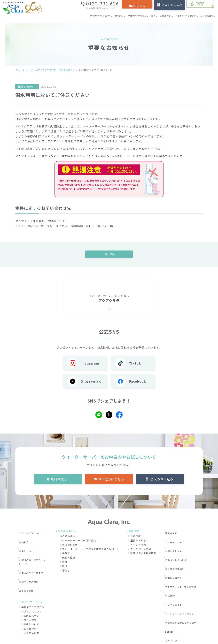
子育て (66, 554)
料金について (29, 543)
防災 (65, 567)
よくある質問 (207, 16)
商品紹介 (119, 16)
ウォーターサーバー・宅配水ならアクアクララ (126, 640)
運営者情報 (173, 532)
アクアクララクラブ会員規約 (184, 563)
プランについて (33, 586)
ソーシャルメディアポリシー (184, 579)
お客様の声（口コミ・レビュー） (34, 550)
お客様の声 (165, 16)
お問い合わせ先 (176, 543)
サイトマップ (175, 594)
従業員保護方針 (176, 558)
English (172, 589)
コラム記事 (30, 595)
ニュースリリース (177, 537)
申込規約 (172, 568)
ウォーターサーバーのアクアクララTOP (36, 70)
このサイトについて (179, 548)
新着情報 (136, 537)
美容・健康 (69, 558)
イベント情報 (138, 545)
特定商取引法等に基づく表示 (184, 584)
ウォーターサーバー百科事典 (79, 541)
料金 (153, 16)
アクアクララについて (100, 16)
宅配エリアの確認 (31, 562)
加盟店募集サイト (184, 624)
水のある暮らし (69, 537)
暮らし (66, 571)
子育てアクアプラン (137, 16)
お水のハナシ (32, 590)
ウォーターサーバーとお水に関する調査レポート (91, 550)
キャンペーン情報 (141, 550)
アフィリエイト (176, 573)
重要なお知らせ (67, 70)
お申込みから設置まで (186, 16)
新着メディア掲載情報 (143, 554)
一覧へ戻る (109, 254)
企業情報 (144, 624)
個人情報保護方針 (177, 553)
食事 (65, 563)
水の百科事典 (70, 545)
